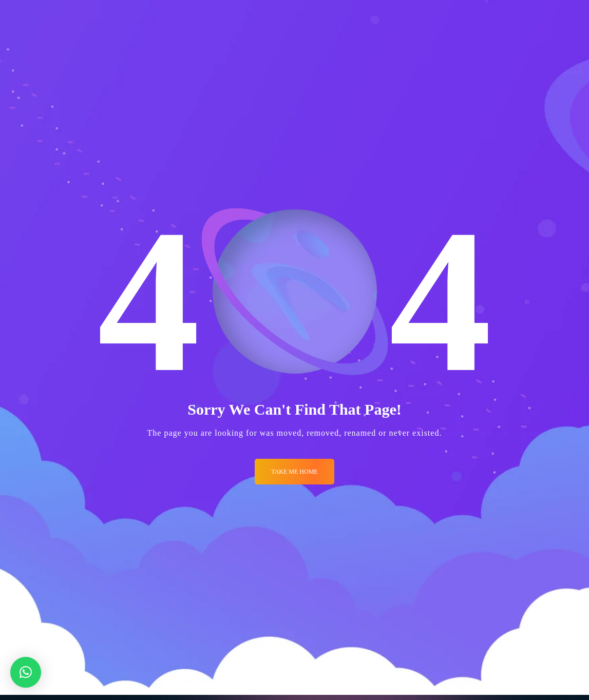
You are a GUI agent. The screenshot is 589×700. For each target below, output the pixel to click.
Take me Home (294, 472)
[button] (26, 672)
